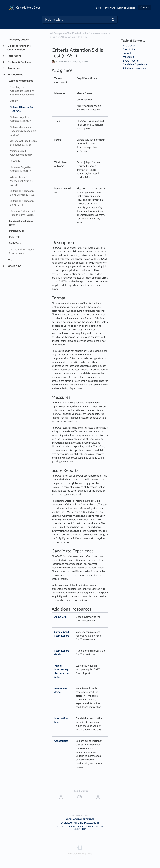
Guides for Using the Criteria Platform (19, 48)
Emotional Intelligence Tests (21, 223)
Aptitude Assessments (21, 81)
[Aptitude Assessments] (97, 33)
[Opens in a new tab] (80, 847)
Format (128, 53)
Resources (14, 68)
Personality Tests (18, 231)
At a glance (129, 46)
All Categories (58, 33)
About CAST (61, 617)
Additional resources (135, 68)
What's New (14, 266)
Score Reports (131, 61)
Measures (129, 57)
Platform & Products (19, 62)
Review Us (109, 8)
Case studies (61, 741)
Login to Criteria (126, 8)
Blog (99, 8)
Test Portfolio (15, 75)
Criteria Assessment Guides (80, 819)
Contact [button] (145, 7)
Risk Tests (15, 237)
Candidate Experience (135, 64)
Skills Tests (15, 243)
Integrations (14, 56)
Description (130, 49)
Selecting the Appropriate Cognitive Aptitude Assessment (80, 828)
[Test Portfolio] (75, 33)
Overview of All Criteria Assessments (80, 823)
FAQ (10, 260)
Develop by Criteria (18, 40)
